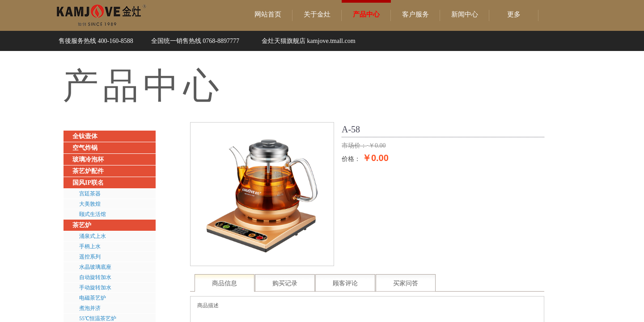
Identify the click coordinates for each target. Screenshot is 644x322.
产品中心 (366, 14)
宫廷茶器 (90, 194)
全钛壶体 (85, 136)
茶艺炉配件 (88, 171)
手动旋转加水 (95, 288)
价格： (351, 159)
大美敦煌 (90, 204)
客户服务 (415, 14)
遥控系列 (90, 257)
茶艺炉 (82, 225)
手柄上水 (90, 246)
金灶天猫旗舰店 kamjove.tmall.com (309, 41)
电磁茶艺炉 (93, 298)
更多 (514, 14)
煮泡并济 (90, 308)
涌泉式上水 (93, 236)
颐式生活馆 (93, 214)
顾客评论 (345, 283)
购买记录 (285, 283)
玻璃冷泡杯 (88, 159)
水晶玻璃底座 (95, 267)
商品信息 (225, 283)
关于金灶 (317, 14)
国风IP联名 (88, 183)
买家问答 (406, 283)
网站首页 (268, 14)
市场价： (354, 146)
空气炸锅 (85, 148)
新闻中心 (465, 14)
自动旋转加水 (95, 277)
